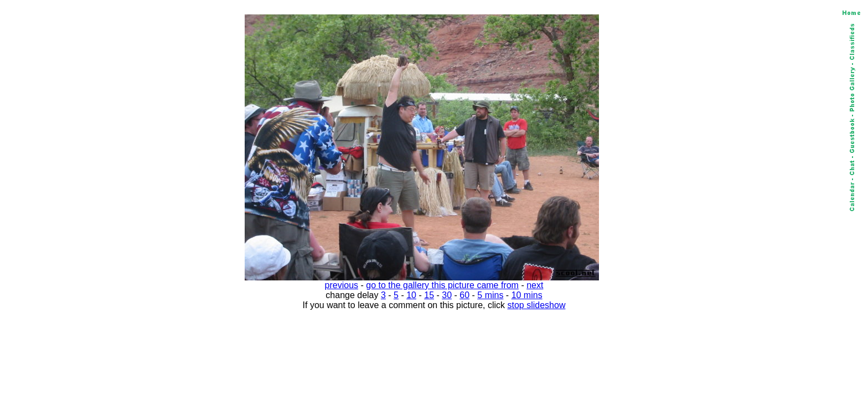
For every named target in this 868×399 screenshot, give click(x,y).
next (535, 285)
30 (447, 295)
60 (464, 295)
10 (411, 295)
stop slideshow (537, 305)
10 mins (527, 295)
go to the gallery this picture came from (442, 285)
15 (429, 295)
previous (342, 285)
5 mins (490, 295)
